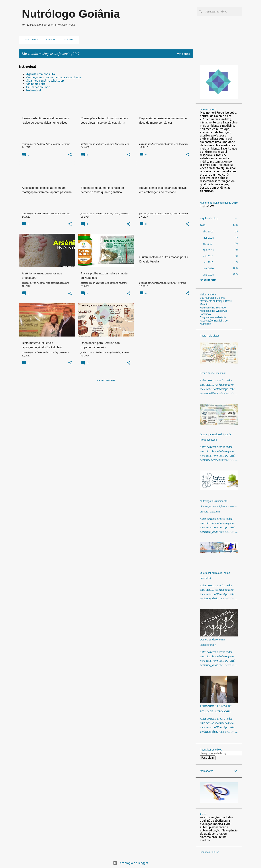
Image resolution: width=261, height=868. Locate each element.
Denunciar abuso (210, 852)
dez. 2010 (208, 275)
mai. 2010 (208, 238)
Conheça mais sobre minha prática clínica (54, 77)
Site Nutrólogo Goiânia (213, 298)
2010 (203, 225)
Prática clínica (30, 40)
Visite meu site (36, 84)
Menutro (205, 304)
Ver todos (184, 54)
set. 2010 (208, 256)
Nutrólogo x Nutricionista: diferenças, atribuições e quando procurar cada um (218, 506)
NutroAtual (34, 90)
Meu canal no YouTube (213, 308)
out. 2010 (208, 262)
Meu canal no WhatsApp (214, 311)
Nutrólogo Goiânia (71, 14)
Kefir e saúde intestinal (213, 373)
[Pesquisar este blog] (223, 12)
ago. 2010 (208, 250)
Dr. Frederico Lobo (38, 87)
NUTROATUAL (69, 40)
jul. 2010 (208, 244)
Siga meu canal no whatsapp (45, 81)
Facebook (205, 314)
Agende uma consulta (41, 74)
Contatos (50, 40)
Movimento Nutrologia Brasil (216, 301)
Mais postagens (106, 380)
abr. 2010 (208, 232)
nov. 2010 (208, 268)
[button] (70, 155)
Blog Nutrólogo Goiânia (213, 317)
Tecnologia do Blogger (131, 863)
